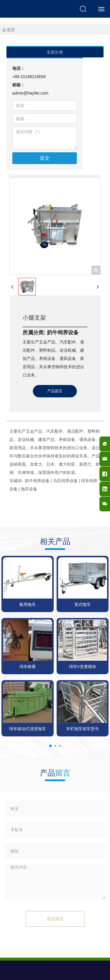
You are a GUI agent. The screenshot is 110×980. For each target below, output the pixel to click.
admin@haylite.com (30, 93)
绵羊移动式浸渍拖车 (28, 729)
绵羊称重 (28, 667)
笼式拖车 (82, 604)
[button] (50, 746)
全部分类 (55, 52)
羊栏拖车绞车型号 (82, 729)
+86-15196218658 (29, 77)
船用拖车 (28, 604)
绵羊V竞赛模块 (83, 667)
